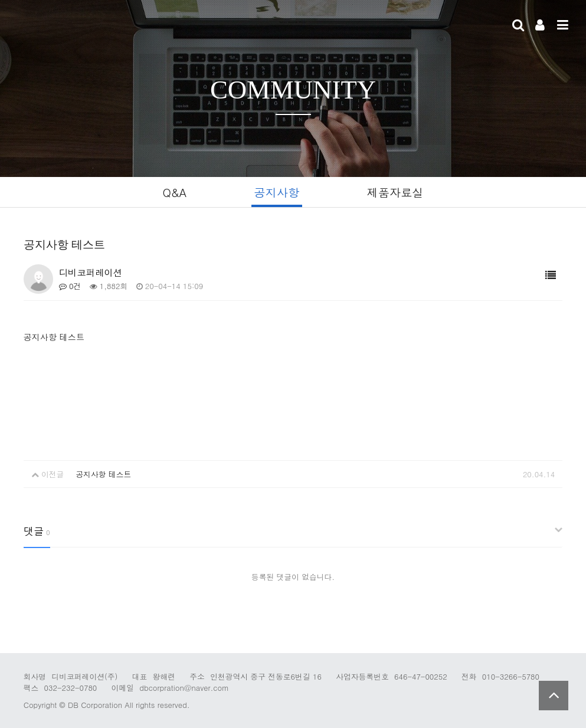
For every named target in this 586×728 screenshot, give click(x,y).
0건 (70, 286)
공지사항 (277, 192)
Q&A (174, 192)
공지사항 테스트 (103, 474)
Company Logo (94, 27)
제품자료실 (395, 192)
